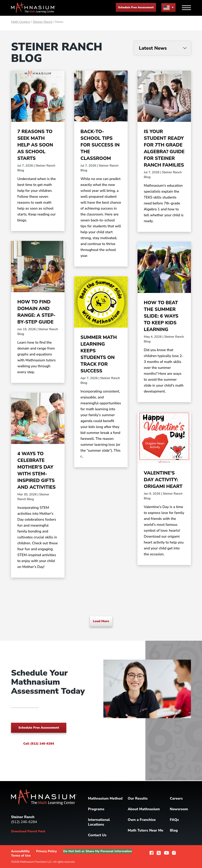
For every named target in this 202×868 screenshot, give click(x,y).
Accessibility (20, 851)
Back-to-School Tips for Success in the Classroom (100, 145)
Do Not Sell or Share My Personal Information (98, 851)
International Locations (99, 822)
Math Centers (21, 22)
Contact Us (97, 835)
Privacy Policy (46, 851)
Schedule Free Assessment (136, 7)
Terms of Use (21, 856)
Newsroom (179, 809)
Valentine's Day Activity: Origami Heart (163, 480)
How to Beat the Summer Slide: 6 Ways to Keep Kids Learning (161, 316)
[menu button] (168, 7)
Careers (176, 798)
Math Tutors (146, 830)
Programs (96, 809)
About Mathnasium (144, 809)
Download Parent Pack (28, 831)
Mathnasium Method (105, 798)
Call (39, 744)
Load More (101, 621)
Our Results (138, 798)
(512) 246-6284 (24, 822)
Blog (174, 830)
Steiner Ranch (43, 22)
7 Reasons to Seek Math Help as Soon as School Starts (35, 145)
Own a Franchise (142, 820)
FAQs (174, 820)
